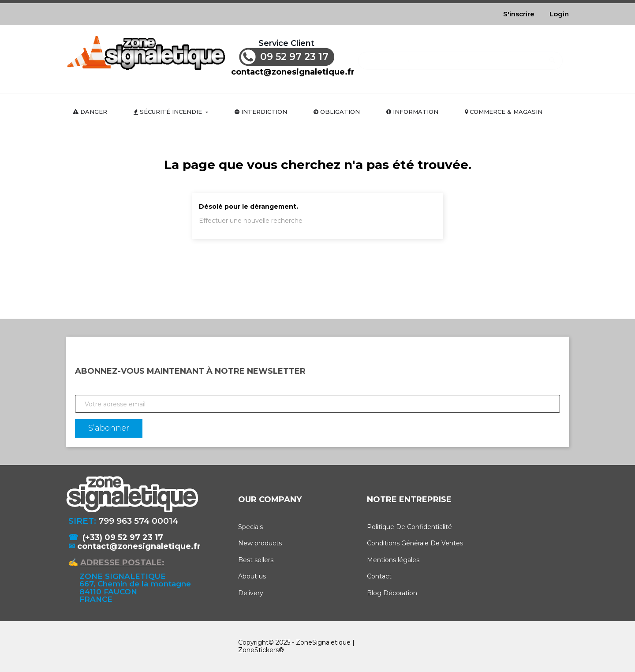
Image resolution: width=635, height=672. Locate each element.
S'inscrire (519, 14)
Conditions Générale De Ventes (415, 543)
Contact (379, 576)
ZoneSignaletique (323, 642)
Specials (250, 527)
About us (252, 576)
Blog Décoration (392, 593)
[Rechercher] (460, 56)
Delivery (251, 593)
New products (260, 543)
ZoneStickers (258, 650)
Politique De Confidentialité (409, 527)
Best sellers (256, 560)
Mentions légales (393, 560)
